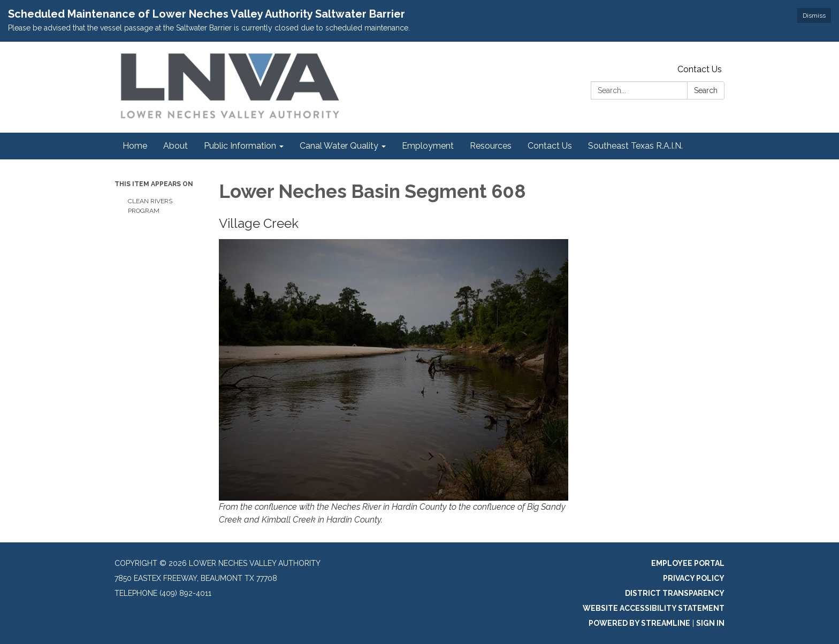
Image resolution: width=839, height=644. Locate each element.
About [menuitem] (176, 146)
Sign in (710, 623)
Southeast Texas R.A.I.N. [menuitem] (635, 146)
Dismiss (814, 16)
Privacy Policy (694, 578)
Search (706, 90)
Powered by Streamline (639, 623)
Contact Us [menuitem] (550, 146)
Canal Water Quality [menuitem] (339, 146)
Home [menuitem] (135, 146)
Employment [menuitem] (428, 146)
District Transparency (675, 593)
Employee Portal (688, 563)
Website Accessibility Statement (654, 608)
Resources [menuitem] (491, 146)
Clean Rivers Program (150, 206)
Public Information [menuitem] (240, 146)
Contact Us (700, 69)
